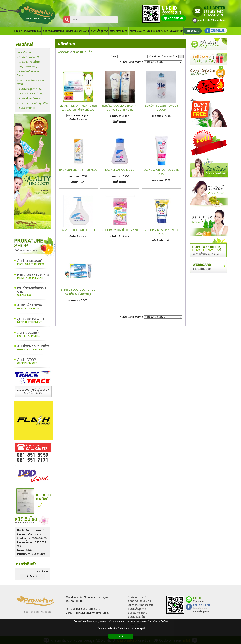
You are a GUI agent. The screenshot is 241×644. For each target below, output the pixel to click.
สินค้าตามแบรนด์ (31, 262)
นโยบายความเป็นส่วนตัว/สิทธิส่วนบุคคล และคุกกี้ (121, 629)
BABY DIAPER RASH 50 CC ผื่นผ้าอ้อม (161, 172)
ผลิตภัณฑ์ (66, 44)
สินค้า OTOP (27, 361)
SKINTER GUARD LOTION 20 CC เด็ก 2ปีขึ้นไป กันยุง (78, 292)
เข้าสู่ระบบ (194, 31)
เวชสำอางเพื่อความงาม (32, 291)
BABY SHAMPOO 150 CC (120, 170)
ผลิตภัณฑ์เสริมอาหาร (33, 276)
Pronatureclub (201, 610)
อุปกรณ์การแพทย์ (31, 320)
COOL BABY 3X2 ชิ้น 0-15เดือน (120, 230)
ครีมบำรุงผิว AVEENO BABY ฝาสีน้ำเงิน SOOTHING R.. (120, 108)
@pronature (199, 601)
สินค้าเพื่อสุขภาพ (30, 307)
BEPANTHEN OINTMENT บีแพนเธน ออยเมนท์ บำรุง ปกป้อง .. (78, 108)
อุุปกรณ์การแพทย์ (137, 613)
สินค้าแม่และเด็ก (29, 334)
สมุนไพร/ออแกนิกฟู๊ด (33, 348)
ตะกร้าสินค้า (26, 564)
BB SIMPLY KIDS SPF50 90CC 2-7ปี (161, 232)
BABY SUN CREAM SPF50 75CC (78, 170)
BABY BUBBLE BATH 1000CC (78, 230)
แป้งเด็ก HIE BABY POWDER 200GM (161, 108)
